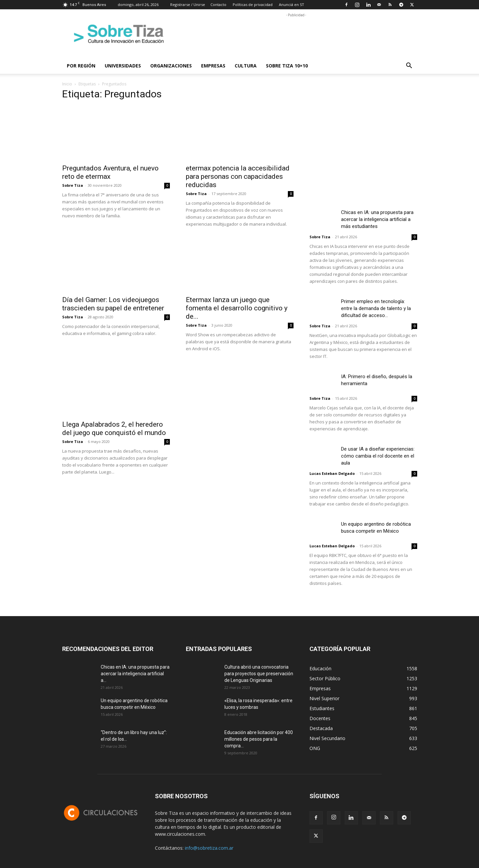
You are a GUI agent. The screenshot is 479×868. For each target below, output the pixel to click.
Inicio (67, 84)
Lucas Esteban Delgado (332, 473)
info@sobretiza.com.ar (209, 848)
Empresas (213, 66)
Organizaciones (171, 66)
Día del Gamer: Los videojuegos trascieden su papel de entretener (113, 304)
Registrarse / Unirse (188, 4)
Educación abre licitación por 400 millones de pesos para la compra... (259, 739)
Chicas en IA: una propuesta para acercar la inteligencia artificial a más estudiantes (377, 219)
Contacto (218, 4)
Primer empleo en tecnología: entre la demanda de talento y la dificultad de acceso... (376, 308)
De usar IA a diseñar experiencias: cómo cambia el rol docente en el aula (378, 456)
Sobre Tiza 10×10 (287, 66)
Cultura (246, 66)
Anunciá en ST (292, 4)
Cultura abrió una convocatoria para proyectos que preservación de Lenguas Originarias (259, 674)
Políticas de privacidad (253, 4)
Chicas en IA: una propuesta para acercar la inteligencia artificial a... (135, 674)
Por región (81, 66)
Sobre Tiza (73, 185)
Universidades (123, 66)
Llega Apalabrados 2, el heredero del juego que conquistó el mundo (114, 429)
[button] (409, 66)
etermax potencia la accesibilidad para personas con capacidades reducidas (238, 176)
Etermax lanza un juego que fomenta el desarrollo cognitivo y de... (237, 308)
